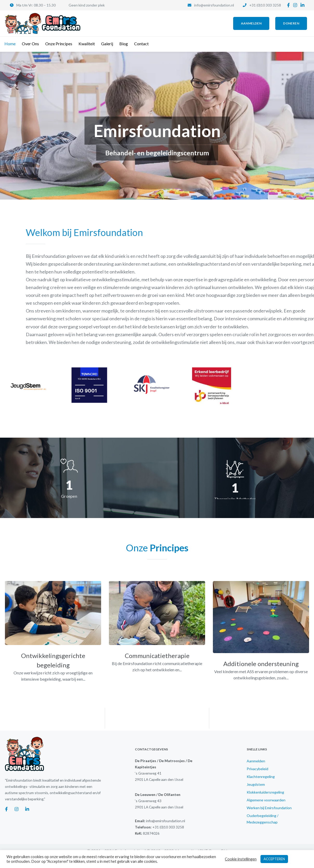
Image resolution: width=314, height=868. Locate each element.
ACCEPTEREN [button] (274, 859)
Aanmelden (256, 761)
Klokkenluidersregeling (265, 792)
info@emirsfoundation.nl (214, 5)
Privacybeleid (257, 769)
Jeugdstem (256, 784)
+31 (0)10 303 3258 (265, 5)
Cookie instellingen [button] (241, 859)
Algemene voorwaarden (266, 800)
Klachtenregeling (261, 777)
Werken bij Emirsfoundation (269, 808)
